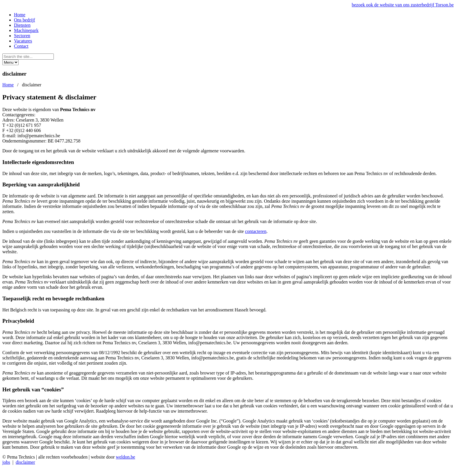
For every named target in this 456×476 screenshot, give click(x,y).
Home (20, 15)
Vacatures (23, 41)
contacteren (256, 231)
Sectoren (22, 36)
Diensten (22, 25)
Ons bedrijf (24, 20)
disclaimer (25, 462)
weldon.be (125, 457)
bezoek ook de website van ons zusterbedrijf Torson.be (403, 5)
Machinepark (26, 30)
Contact (21, 46)
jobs (6, 462)
